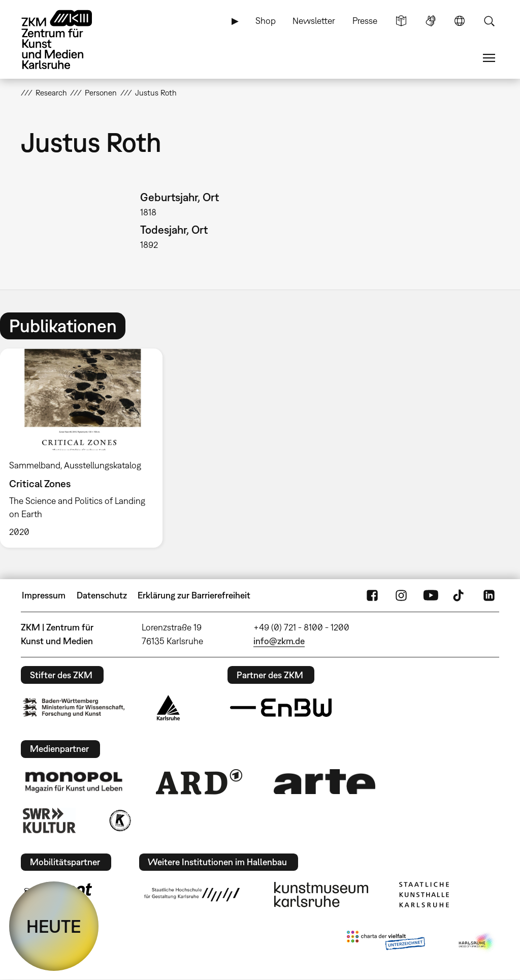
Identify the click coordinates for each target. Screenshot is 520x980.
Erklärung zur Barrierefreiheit (194, 595)
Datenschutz (102, 595)
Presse (365, 21)
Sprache (460, 21)
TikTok (460, 595)
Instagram (401, 595)
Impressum (44, 595)
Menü (489, 58)
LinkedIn (489, 595)
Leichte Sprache (401, 21)
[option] (86, 448)
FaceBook (372, 595)
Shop (266, 21)
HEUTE (54, 926)
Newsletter (314, 21)
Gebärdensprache (431, 21)
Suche (489, 21)
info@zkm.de (279, 641)
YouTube (431, 595)
